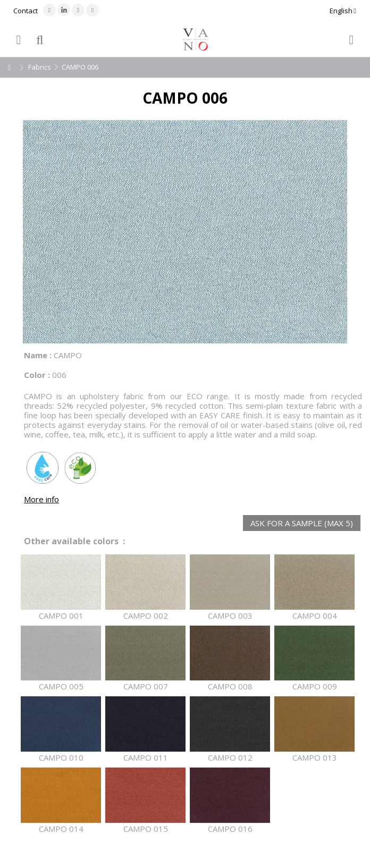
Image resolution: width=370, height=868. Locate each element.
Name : (38, 355)
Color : (37, 375)
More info (41, 499)
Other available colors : (74, 541)
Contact (26, 11)
